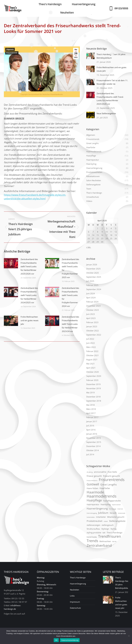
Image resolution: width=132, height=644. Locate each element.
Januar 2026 (92, 265)
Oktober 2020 (93, 372)
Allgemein (10, 49)
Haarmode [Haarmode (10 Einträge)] (95, 492)
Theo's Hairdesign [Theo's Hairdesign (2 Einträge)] (114, 533)
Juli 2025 (90, 281)
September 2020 (94, 376)
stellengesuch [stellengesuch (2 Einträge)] (108, 525)
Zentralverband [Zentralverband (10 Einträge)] (99, 545)
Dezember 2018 (93, 397)
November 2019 (94, 388)
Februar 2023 (92, 322)
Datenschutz (75, 608)
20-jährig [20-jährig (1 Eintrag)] (90, 472)
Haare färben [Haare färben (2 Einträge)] (92, 488)
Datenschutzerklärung (70, 640)
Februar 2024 (92, 302)
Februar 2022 (92, 351)
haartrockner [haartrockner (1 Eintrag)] (116, 505)
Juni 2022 (91, 343)
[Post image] (11, 263)
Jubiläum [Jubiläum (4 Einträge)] (103, 513)
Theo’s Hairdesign (78, 578)
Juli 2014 (90, 454)
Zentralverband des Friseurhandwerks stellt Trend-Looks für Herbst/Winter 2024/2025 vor (29, 295)
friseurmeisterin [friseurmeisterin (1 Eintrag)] (92, 481)
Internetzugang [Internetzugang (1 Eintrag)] (92, 513)
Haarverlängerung (78, 584)
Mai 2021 (90, 364)
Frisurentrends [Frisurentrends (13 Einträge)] (112, 480)
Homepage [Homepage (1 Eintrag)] (113, 509)
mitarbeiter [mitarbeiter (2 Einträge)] (101, 517)
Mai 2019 (90, 393)
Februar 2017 (92, 417)
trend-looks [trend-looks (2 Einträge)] (92, 537)
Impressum (75, 602)
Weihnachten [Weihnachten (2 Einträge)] (105, 541)
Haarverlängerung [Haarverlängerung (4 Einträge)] (97, 508)
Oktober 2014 (93, 450)
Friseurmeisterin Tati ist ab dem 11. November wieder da (112, 82)
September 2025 (94, 277)
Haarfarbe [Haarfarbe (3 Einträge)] (105, 488)
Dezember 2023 (93, 306)
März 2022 (91, 347)
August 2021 (92, 359)
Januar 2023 (92, 326)
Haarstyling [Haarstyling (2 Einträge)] (106, 504)
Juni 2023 (91, 314)
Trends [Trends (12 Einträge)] (92, 541)
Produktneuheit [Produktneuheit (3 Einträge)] (95, 521)
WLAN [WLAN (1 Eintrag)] (114, 542)
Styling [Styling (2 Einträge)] (113, 529)
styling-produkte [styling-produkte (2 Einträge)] (94, 533)
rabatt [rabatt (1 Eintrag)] (106, 521)
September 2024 (94, 289)
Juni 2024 (91, 293)
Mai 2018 (90, 405)
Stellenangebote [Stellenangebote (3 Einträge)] (117, 521)
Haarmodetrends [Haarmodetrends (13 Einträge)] (102, 496)
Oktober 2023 (93, 310)
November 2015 (94, 438)
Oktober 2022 (93, 331)
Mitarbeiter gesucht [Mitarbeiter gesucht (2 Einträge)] (116, 517)
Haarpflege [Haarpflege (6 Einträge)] (94, 500)
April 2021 (91, 368)
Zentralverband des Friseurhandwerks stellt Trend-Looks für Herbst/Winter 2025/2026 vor (29, 266)
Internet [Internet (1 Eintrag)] (120, 509)
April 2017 (91, 413)
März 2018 (91, 409)
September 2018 (94, 401)
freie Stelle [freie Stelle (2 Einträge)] (112, 472)
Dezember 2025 (93, 269)
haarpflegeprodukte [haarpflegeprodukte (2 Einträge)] (112, 501)
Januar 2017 (92, 421)
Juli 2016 (90, 426)
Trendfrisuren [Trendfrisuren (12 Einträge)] (110, 536)
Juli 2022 (90, 339)
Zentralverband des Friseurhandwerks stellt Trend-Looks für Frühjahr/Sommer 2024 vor (70, 297)
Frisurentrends (12, 53)
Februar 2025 (92, 285)
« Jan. (89, 247)
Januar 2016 (92, 434)
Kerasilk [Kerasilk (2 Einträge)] (113, 513)
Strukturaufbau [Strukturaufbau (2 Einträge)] (93, 529)
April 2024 (91, 298)
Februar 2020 (92, 380)
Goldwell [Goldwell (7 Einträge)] (93, 484)
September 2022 (94, 335)
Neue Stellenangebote (106, 113)
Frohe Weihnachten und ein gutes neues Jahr (29, 320)
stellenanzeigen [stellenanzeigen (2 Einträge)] (93, 525)
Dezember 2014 (93, 446)
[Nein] (129, 636)
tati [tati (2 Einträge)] (104, 533)
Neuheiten (74, 590)
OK (56, 640)
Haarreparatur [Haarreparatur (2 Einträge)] (93, 504)
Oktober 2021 (93, 355)
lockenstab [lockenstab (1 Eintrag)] (122, 513)
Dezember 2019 (93, 384)
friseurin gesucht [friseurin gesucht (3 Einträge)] (111, 476)
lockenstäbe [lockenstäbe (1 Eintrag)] (91, 517)
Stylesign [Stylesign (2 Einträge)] (105, 529)
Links (72, 596)
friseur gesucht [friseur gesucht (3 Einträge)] (94, 476)
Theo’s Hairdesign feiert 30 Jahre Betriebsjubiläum (111, 56)
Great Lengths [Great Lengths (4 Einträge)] (108, 484)
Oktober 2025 (93, 273)
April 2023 (91, 318)
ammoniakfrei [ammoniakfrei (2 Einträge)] (100, 472)
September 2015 (94, 442)
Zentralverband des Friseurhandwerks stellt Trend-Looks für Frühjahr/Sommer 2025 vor (70, 268)
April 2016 (91, 430)
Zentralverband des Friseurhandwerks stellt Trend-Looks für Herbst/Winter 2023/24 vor (70, 324)
